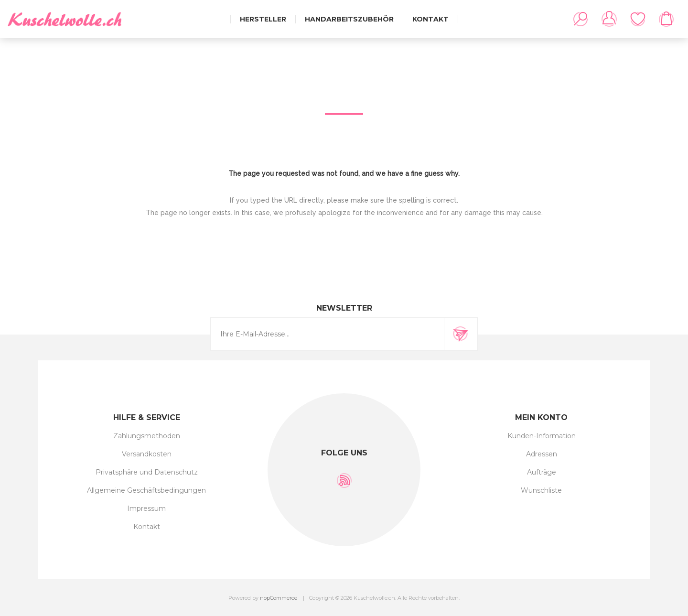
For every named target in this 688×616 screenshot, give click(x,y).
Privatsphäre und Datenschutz (147, 472)
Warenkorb (666, 19)
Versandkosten (147, 454)
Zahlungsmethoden (147, 436)
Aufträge (542, 472)
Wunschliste (638, 19)
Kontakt (147, 527)
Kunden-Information (542, 436)
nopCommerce (279, 598)
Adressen (542, 454)
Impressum (146, 508)
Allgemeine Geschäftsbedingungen (146, 490)
